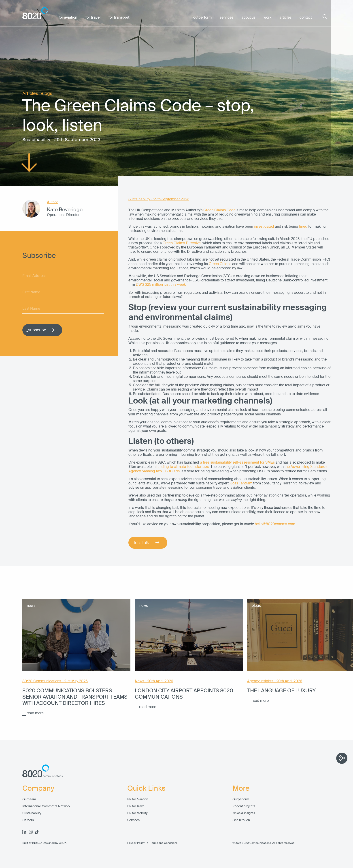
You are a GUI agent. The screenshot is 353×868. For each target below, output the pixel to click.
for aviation (68, 17)
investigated (264, 226)
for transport (119, 17)
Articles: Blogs (37, 94)
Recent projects (244, 806)
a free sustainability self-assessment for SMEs (237, 462)
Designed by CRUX (55, 843)
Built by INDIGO (32, 843)
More (241, 788)
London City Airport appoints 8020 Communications (184, 694)
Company (38, 788)
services (226, 17)
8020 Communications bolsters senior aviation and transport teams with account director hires (75, 697)
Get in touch (241, 820)
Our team (29, 799)
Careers (28, 820)
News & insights (244, 813)
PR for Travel (136, 806)
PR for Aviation (138, 799)
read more (35, 713)
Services (133, 820)
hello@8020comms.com (275, 524)
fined (303, 226)
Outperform (241, 799)
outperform (202, 17)
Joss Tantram (241, 483)
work (267, 17)
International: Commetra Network (46, 806)
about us (248, 17)
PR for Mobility (137, 813)
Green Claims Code (219, 210)
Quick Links (146, 788)
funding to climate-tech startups (183, 467)
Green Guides (220, 264)
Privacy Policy (136, 843)
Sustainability (32, 813)
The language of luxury (281, 691)
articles (285, 17)
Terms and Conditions (161, 843)
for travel (93, 17)
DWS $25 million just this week (161, 284)
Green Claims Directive (182, 243)
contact (306, 17)
